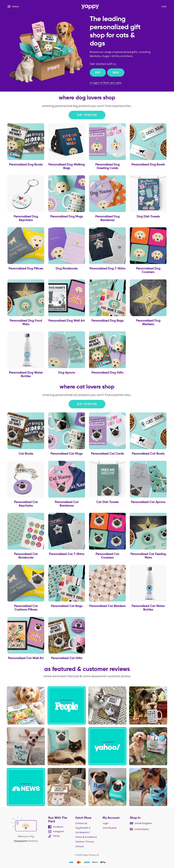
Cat (98, 72)
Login (106, 823)
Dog (116, 72)
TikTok (54, 836)
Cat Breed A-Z (83, 832)
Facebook (56, 827)
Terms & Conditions (86, 837)
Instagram (56, 831)
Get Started (87, 115)
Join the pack (110, 828)
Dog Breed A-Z (83, 828)
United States (139, 829)
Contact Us (81, 823)
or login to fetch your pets (106, 83)
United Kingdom (141, 823)
